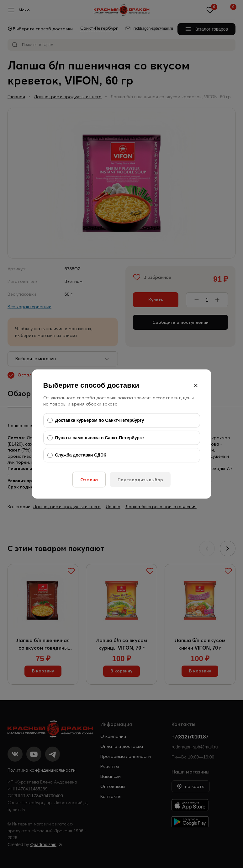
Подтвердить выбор (140, 479)
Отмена (89, 479)
